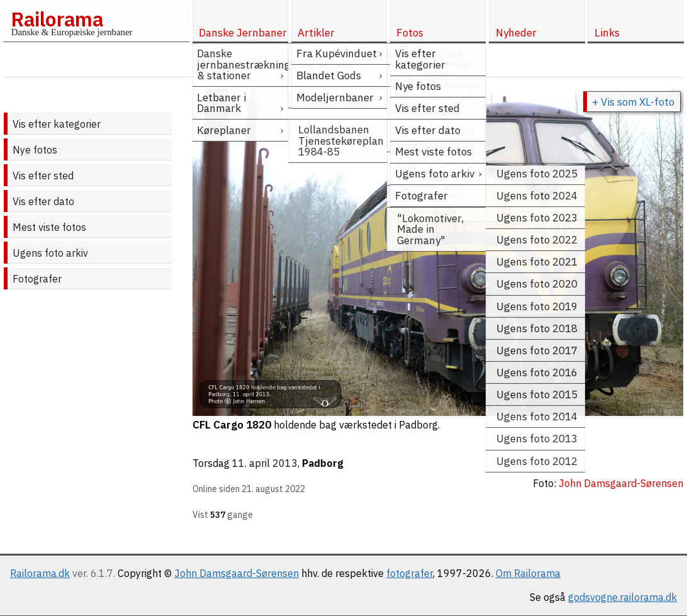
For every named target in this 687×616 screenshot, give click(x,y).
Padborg (323, 463)
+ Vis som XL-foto (633, 102)
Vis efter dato (43, 201)
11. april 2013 (265, 463)
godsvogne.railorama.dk (623, 597)
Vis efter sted (43, 176)
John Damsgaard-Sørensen (237, 573)
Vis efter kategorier (57, 124)
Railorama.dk (40, 573)
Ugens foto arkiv (50, 253)
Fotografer (37, 279)
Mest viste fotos (49, 227)
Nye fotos (35, 150)
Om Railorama (528, 573)
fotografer (410, 573)
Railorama (57, 19)
